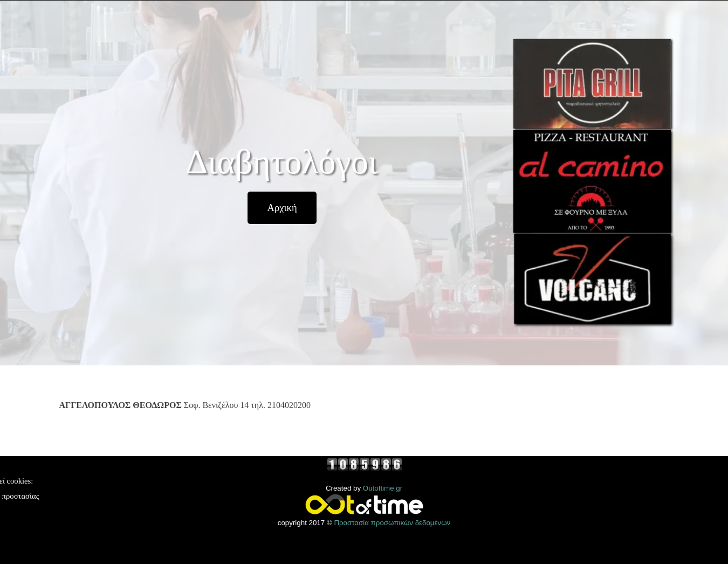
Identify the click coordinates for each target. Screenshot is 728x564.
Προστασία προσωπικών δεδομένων (392, 523)
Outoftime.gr (383, 488)
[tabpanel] (283, 411)
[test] (282, 208)
